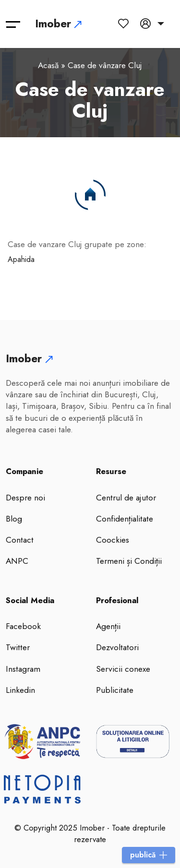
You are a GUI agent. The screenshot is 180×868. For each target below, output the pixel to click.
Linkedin (20, 690)
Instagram (23, 669)
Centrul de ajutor (126, 498)
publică (149, 855)
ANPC (17, 561)
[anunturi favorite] (125, 24)
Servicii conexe (123, 669)
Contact (20, 540)
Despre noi (25, 498)
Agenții (108, 626)
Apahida (21, 259)
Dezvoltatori (117, 647)
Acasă (48, 65)
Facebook (23, 626)
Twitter (18, 647)
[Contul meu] (152, 24)
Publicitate (115, 690)
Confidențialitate (125, 519)
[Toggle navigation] (13, 24)
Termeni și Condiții (129, 561)
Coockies (113, 540)
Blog (14, 519)
